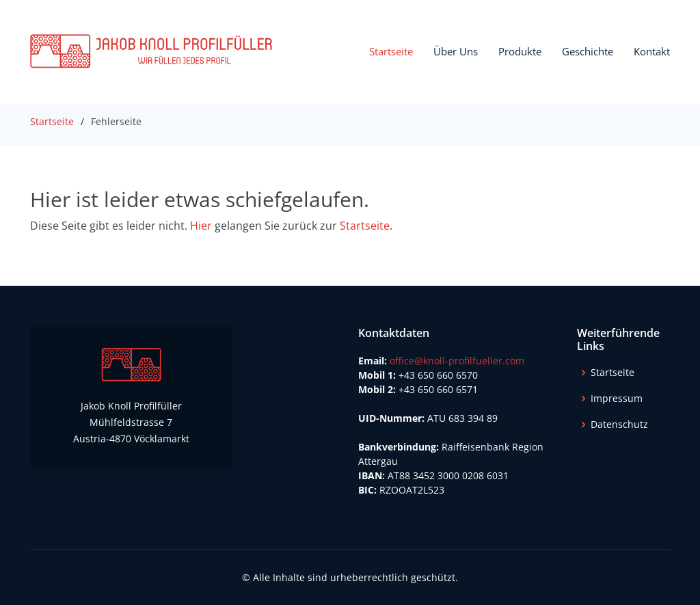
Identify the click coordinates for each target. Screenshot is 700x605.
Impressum (617, 399)
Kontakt (652, 51)
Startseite (391, 51)
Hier (201, 226)
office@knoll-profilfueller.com (457, 361)
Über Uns (456, 51)
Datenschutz (619, 425)
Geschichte (588, 51)
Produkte (520, 51)
